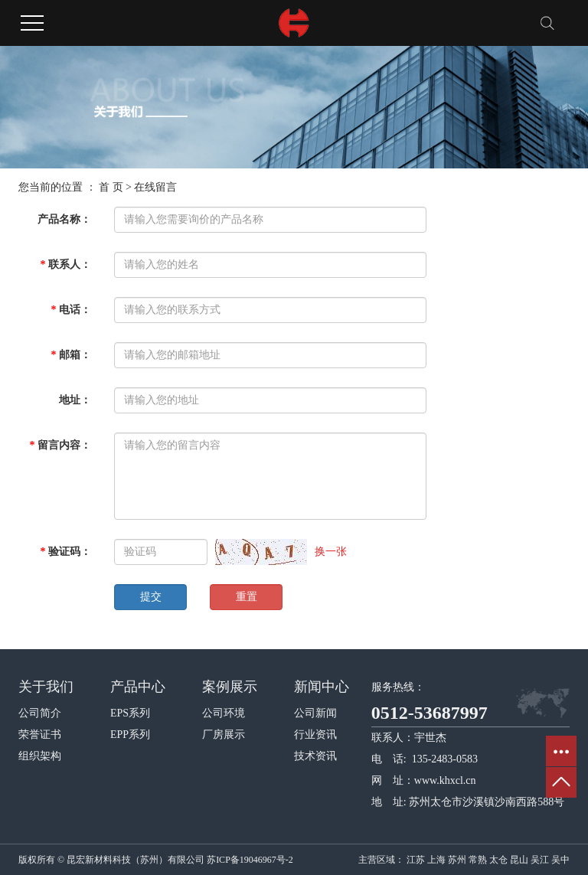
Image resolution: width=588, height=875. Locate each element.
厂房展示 (224, 735)
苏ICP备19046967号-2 (250, 860)
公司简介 (40, 713)
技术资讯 (315, 756)
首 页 (111, 187)
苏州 (457, 860)
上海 (436, 860)
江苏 (416, 860)
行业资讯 (315, 735)
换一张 (331, 552)
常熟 (478, 860)
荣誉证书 (40, 735)
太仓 (498, 860)
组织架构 (40, 756)
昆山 (519, 860)
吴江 (540, 860)
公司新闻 (315, 713)
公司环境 (224, 713)
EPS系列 (130, 713)
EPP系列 (130, 735)
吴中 (560, 860)
